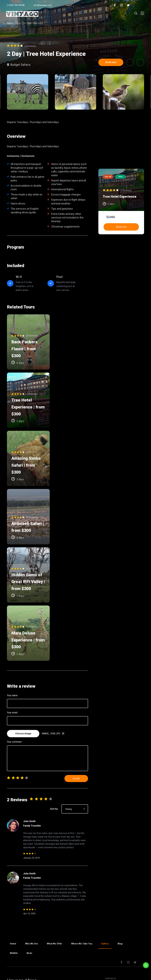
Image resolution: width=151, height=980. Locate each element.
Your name (12, 641)
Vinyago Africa (22, 927)
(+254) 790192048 (16, 5)
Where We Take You (83, 890)
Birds (30, 899)
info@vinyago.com (43, 5)
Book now (121, 227)
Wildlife (14, 899)
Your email (12, 659)
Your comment (14, 688)
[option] (75, 92)
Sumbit (76, 725)
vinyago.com (77, 974)
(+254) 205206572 (121, 947)
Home (10, 23)
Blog (122, 890)
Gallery (107, 890)
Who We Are (32, 890)
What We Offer (56, 890)
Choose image (23, 680)
